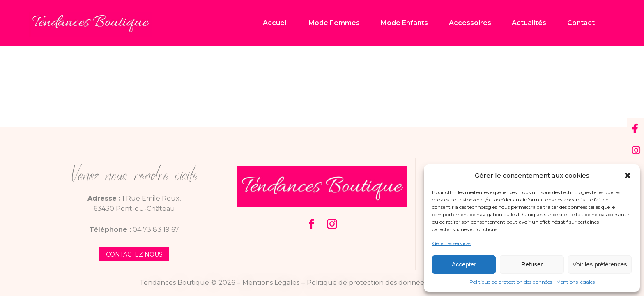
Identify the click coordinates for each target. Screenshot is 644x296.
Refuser (532, 264)
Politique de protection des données (511, 282)
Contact (581, 23)
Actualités (529, 23)
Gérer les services (452, 243)
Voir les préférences (600, 264)
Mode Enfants (404, 23)
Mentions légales (575, 282)
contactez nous (134, 254)
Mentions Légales (271, 283)
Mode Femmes (334, 23)
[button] (628, 176)
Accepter (464, 264)
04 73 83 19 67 (156, 230)
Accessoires (470, 23)
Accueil (275, 23)
